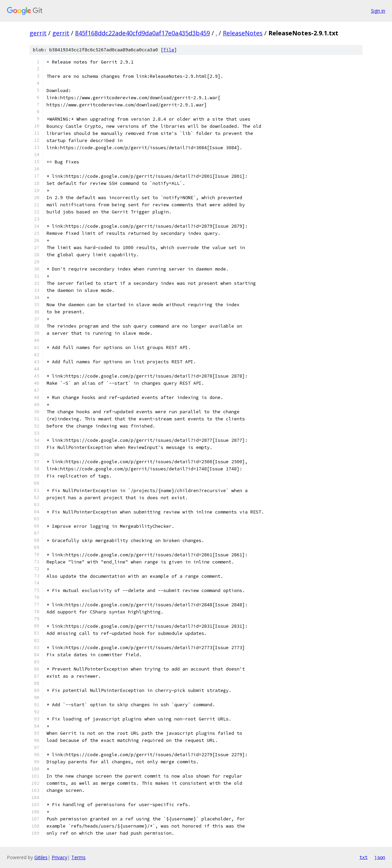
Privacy (59, 857)
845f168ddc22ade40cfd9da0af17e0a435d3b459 (142, 33)
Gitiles (41, 857)
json (380, 857)
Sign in (378, 11)
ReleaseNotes (243, 33)
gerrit (38, 33)
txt (363, 857)
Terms (78, 857)
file (169, 50)
